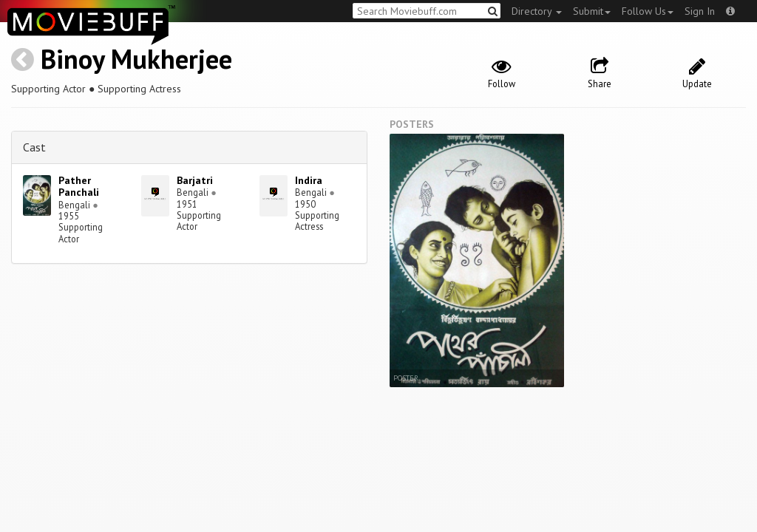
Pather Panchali (79, 187)
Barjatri (195, 180)
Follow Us (648, 11)
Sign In (700, 11)
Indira (309, 180)
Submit (592, 11)
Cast (34, 147)
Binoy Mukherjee (136, 59)
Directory (537, 11)
